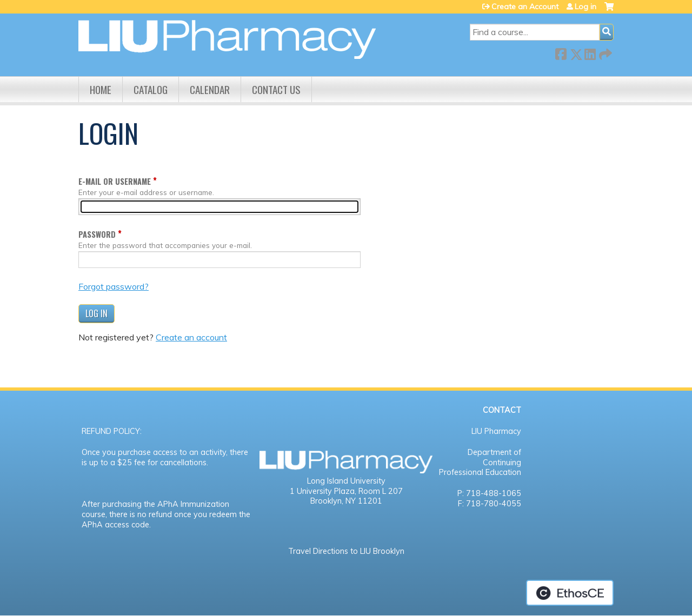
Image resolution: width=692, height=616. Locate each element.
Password (97, 234)
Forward (604, 52)
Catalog (151, 89)
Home (101, 89)
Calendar (210, 89)
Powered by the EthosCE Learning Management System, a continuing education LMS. (570, 593)
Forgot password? (114, 286)
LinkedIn (590, 52)
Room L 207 (381, 491)
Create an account (191, 337)
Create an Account (525, 6)
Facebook (561, 52)
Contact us (276, 89)
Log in (585, 6)
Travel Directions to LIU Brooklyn (346, 551)
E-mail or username (115, 181)
